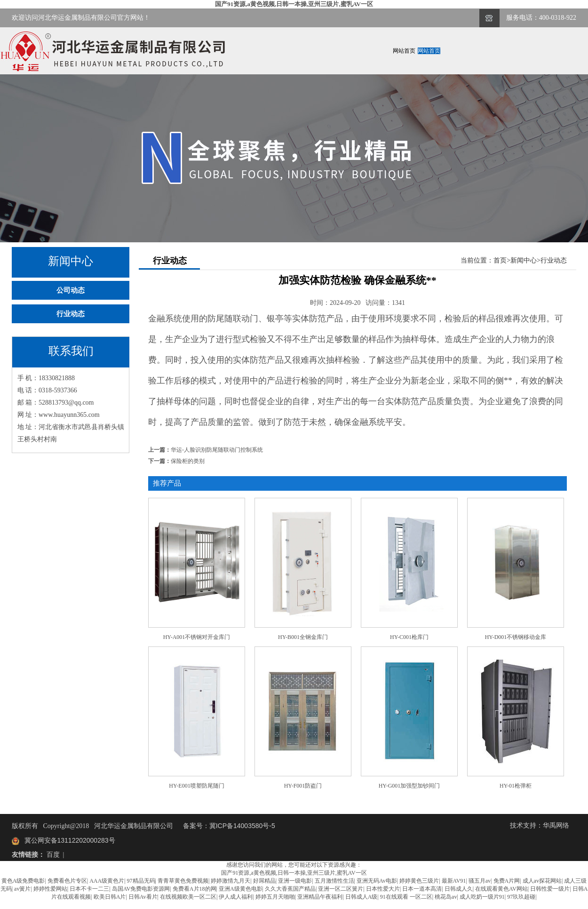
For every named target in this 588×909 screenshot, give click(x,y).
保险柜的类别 (188, 461)
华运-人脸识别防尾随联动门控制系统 (217, 450)
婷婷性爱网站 (50, 889)
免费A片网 (507, 881)
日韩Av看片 (143, 897)
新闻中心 (524, 260)
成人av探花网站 (542, 881)
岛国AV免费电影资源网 (141, 889)
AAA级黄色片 (107, 881)
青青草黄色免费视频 (183, 881)
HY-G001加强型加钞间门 (409, 786)
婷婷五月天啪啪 (275, 897)
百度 (53, 855)
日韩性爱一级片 (550, 889)
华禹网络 (556, 825)
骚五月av (480, 881)
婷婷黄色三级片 (419, 881)
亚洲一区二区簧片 (341, 889)
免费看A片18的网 (195, 889)
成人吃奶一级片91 (482, 897)
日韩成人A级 (362, 897)
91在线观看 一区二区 (406, 897)
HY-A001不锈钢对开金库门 (197, 637)
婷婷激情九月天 (230, 881)
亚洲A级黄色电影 (241, 889)
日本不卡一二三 (89, 889)
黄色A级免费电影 (23, 881)
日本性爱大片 (383, 889)
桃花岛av (446, 897)
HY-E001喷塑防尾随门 (196, 786)
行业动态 (71, 314)
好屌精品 (264, 881)
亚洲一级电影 (295, 881)
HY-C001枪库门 (409, 637)
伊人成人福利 (236, 897)
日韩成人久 (459, 889)
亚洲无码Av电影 (377, 881)
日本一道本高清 (422, 889)
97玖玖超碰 (521, 897)
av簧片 (22, 889)
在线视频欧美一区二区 (188, 897)
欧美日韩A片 (110, 897)
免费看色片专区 (67, 881)
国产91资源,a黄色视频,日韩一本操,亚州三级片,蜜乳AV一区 (294, 4)
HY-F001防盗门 (303, 786)
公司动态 (71, 290)
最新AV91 (454, 881)
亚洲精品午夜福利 (320, 897)
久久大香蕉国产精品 (290, 889)
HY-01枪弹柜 (516, 786)
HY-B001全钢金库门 (303, 637)
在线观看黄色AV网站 (501, 889)
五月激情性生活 (334, 881)
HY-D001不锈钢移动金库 (516, 637)
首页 (500, 260)
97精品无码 (141, 881)
